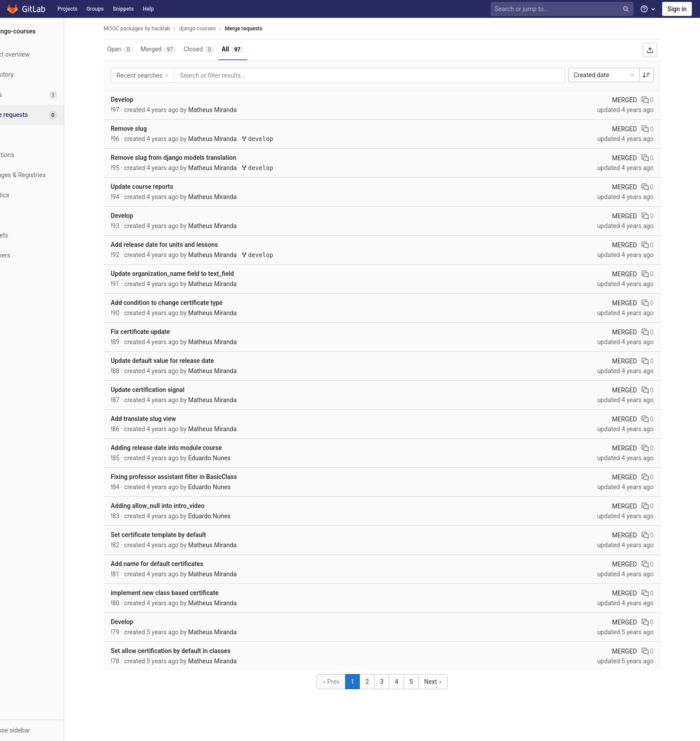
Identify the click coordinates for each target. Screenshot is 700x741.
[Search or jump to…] (563, 9)
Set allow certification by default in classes (187, 651)
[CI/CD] (49, 135)
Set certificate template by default (175, 535)
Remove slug (146, 129)
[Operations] (49, 155)
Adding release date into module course (183, 448)
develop (274, 139)
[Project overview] (49, 55)
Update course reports (159, 187)
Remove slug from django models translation (190, 158)
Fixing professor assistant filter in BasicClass (191, 477)
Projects (68, 9)
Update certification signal (165, 390)
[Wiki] (49, 215)
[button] (49, 730)
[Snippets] (49, 235)
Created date (622, 75)
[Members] (49, 256)
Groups (95, 9)
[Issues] (49, 95)
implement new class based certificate (182, 593)
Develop (139, 100)
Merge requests (260, 29)
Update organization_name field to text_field (189, 274)
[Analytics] (49, 195)
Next (450, 682)
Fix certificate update (157, 332)
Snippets (123, 9)
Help (148, 9)
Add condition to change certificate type (184, 303)
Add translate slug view (160, 419)
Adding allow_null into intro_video (175, 506)
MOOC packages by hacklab (154, 29)
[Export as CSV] (667, 50)
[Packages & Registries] (49, 175)
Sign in (677, 9)
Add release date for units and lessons (181, 245)
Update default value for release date (179, 361)
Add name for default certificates (174, 564)
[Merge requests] (50, 115)
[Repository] (49, 75)
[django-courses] (49, 31)
